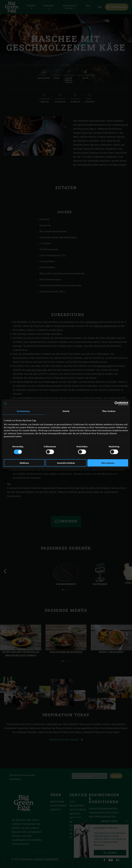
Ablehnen (24, 463)
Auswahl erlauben (66, 463)
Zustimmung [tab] (23, 411)
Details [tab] (66, 411)
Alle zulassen (108, 463)
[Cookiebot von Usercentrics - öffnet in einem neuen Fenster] (116, 403)
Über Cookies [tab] (109, 411)
